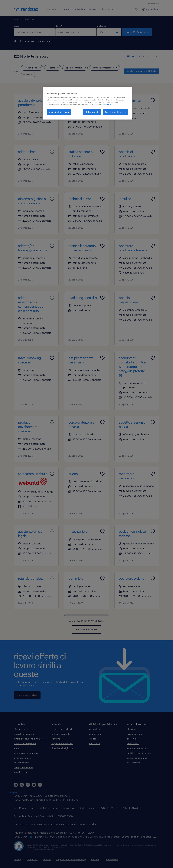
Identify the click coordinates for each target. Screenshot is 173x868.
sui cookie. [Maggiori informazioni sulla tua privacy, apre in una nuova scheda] (107, 105)
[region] (87, 103)
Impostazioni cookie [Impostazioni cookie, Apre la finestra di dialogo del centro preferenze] (59, 112)
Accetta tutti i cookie (116, 112)
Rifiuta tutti (92, 112)
